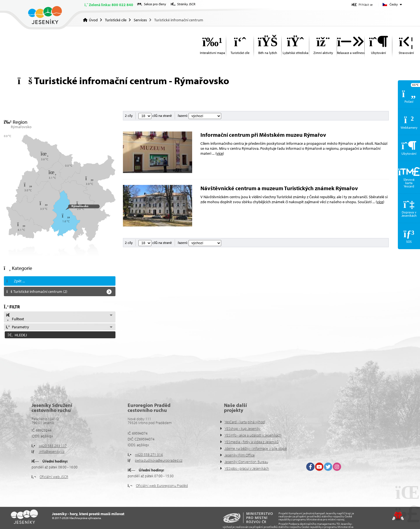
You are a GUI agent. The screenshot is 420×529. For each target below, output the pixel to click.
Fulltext (15, 317)
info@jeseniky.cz (51, 451)
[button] (362, 5)
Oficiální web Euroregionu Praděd (162, 486)
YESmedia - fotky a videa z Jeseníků (252, 442)
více (220, 153)
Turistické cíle (116, 20)
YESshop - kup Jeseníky (243, 429)
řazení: (199, 115)
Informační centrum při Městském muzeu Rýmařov (263, 135)
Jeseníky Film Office (240, 455)
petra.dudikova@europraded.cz (159, 460)
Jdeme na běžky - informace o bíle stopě (256, 448)
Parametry (17, 327)
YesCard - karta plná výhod (245, 422)
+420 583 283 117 (53, 446)
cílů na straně (155, 115)
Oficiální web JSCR (54, 477)
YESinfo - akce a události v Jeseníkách (253, 435)
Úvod (45, 15)
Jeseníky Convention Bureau (246, 462)
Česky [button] (394, 4)
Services (140, 20)
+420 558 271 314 (149, 455)
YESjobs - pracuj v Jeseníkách (247, 468)
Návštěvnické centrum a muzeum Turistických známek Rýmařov (279, 188)
